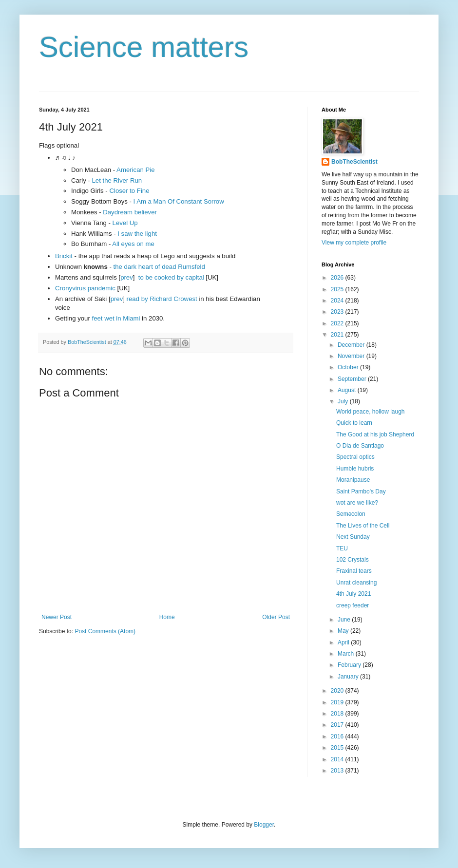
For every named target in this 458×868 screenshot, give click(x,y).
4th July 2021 (353, 594)
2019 (338, 702)
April (344, 642)
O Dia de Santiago (360, 446)
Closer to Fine (129, 191)
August (348, 390)
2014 (338, 759)
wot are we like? (357, 503)
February (350, 665)
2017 (338, 725)
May (344, 631)
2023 (338, 312)
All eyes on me (133, 244)
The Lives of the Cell (363, 526)
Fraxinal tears (354, 571)
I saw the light (137, 234)
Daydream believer (130, 212)
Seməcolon (351, 514)
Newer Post (57, 617)
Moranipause (353, 480)
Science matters (144, 47)
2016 (338, 736)
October (349, 367)
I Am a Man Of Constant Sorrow (179, 201)
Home (167, 617)
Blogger (264, 825)
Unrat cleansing (356, 583)
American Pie (135, 170)
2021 (338, 335)
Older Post (276, 617)
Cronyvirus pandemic (85, 288)
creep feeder (353, 605)
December (352, 345)
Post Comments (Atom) (105, 631)
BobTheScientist (354, 162)
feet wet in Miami (116, 318)
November (352, 356)
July (344, 401)
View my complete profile (354, 243)
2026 (338, 278)
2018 (338, 714)
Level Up (125, 223)
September (353, 379)
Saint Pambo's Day (361, 491)
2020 (338, 691)
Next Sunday (353, 537)
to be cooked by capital (171, 277)
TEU (342, 548)
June (345, 620)
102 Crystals (353, 560)
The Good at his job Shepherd (375, 434)
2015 (338, 748)
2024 (338, 301)
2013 (338, 771)
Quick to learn (354, 423)
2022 (338, 323)
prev (127, 277)
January (349, 677)
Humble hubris (355, 469)
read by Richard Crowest (162, 299)
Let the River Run (117, 180)
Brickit (64, 256)
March (347, 654)
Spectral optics (355, 457)
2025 (338, 289)
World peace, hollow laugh (371, 412)
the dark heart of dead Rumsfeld (159, 267)
